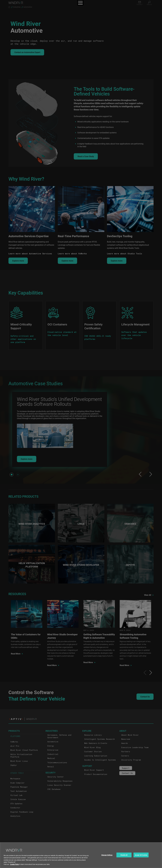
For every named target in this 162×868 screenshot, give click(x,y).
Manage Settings (107, 855)
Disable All (124, 855)
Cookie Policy (14, 864)
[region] (81, 855)
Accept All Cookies (141, 855)
